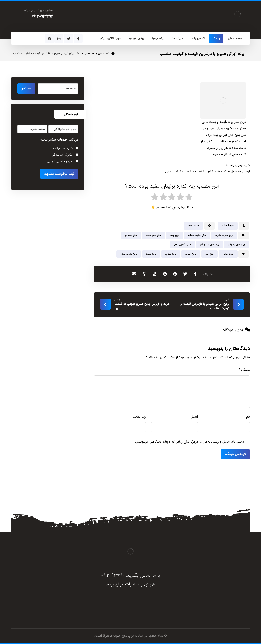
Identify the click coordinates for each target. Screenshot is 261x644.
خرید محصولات (63, 148)
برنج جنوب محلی (197, 235)
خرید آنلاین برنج (183, 245)
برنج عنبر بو (131, 235)
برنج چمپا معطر (153, 235)
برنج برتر (209, 254)
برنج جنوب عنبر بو (224, 235)
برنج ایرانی (228, 254)
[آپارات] (49, 39)
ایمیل (194, 417)
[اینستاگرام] (59, 39)
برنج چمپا (175, 235)
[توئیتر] (69, 39)
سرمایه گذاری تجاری (60, 161)
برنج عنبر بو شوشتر (210, 245)
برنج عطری (171, 254)
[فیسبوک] (78, 39)
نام (248, 417)
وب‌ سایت (139, 417)
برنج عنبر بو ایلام (236, 245)
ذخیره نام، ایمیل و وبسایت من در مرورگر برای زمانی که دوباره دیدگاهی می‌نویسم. (190, 442)
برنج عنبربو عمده (129, 254)
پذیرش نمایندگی (62, 155)
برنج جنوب (191, 254)
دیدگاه (244, 370)
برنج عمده (151, 254)
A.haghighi (228, 226)
